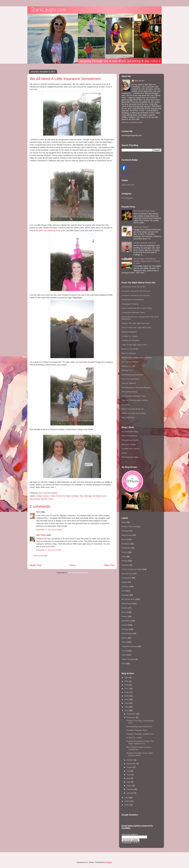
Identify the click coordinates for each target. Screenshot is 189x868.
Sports (124, 638)
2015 (127, 696)
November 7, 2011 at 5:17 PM (49, 550)
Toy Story (125, 405)
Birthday (125, 531)
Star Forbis (41, 535)
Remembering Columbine (132, 375)
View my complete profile (132, 122)
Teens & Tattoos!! (129, 383)
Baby (124, 522)
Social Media (127, 634)
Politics (125, 616)
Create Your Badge (128, 172)
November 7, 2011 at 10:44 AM (49, 530)
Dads (124, 557)
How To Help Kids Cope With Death (136, 328)
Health (124, 582)
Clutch (124, 453)
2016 (127, 692)
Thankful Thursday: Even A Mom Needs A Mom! (140, 754)
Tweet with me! (128, 185)
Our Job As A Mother (130, 362)
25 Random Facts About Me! (134, 287)
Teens (51, 499)
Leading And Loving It (131, 449)
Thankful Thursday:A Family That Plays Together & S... (140, 742)
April (129, 782)
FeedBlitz (136, 843)
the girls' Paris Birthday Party (48, 230)
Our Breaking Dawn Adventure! (139, 727)
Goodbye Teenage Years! (137, 730)
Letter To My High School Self (134, 345)
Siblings (44, 499)
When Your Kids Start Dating (134, 413)
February (131, 789)
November (131, 717)
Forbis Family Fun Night (60, 496)
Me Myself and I (100, 496)
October (130, 760)
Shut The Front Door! (130, 379)
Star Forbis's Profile (129, 164)
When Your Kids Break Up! (133, 409)
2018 (127, 685)
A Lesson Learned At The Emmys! (136, 291)
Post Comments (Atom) (78, 573)
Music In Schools (129, 353)
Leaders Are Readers (130, 340)
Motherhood (35, 499)
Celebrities (126, 548)
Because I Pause (129, 444)
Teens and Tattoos (141, 227)
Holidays (75, 496)
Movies (125, 608)
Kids (82, 496)
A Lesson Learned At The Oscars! (136, 295)
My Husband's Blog (130, 432)
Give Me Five (127, 574)
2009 (127, 801)
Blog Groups (127, 535)
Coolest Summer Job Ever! (145, 243)
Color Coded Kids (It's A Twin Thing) (137, 308)
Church (125, 552)
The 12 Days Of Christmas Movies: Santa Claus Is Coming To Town (147, 261)
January (130, 793)
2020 (127, 681)
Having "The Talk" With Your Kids (135, 323)
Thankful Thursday (129, 646)
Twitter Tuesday (128, 659)
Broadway (126, 544)
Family (39, 496)
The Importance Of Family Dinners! (136, 388)
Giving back (126, 578)
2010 (127, 798)
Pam (38, 512)
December (131, 714)
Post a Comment (40, 556)
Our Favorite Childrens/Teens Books (137, 358)
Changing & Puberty (130, 304)
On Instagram (127, 198)
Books (124, 539)
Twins (124, 655)
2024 (127, 678)
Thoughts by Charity (130, 440)
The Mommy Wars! (129, 392)
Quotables (126, 621)
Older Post (109, 565)
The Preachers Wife (130, 457)
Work (124, 663)
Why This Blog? (128, 418)
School (124, 625)
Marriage (88, 496)
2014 (127, 700)
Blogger (109, 862)
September (132, 764)
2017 (127, 689)
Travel (124, 651)
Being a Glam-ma (129, 526)
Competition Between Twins (133, 312)
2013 (127, 703)
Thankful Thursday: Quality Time (140, 734)
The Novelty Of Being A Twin (134, 396)
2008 (127, 805)
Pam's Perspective (129, 436)
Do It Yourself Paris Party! (144, 211)
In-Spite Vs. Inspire (130, 336)
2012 (127, 707)
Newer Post (36, 565)
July (129, 771)
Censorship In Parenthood (132, 300)
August (130, 767)
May (129, 778)
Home (73, 565)
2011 (127, 711)
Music (124, 612)
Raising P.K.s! (127, 370)
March (130, 786)
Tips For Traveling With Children (135, 400)
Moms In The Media (130, 349)
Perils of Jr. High (128, 366)
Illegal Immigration (129, 332)
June (129, 775)
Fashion (46, 496)
